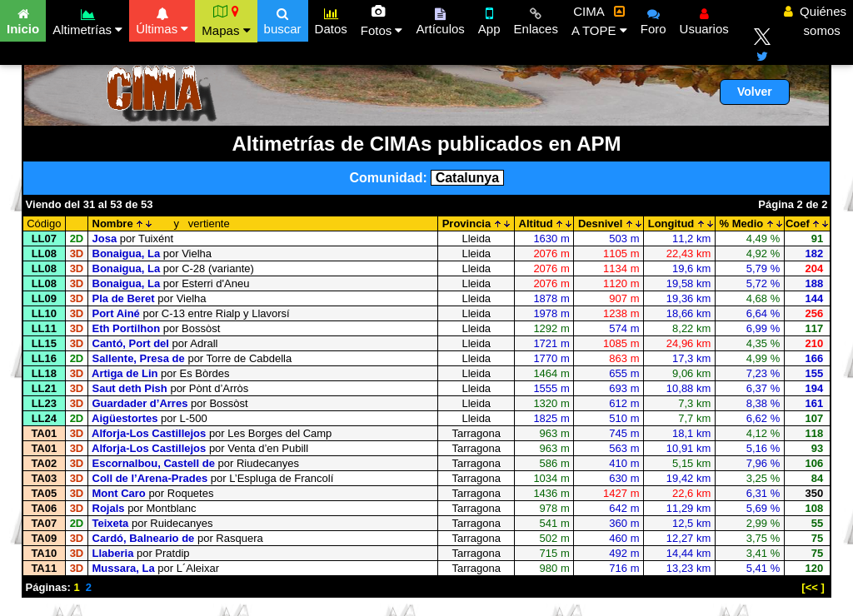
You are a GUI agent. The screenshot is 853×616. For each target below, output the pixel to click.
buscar (283, 19)
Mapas (226, 21)
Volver (755, 92)
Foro (653, 19)
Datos (331, 19)
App (489, 19)
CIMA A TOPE (599, 21)
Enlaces (536, 19)
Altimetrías (87, 20)
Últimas (162, 19)
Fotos (382, 21)
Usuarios (704, 19)
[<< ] (813, 587)
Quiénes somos (815, 21)
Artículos (440, 19)
